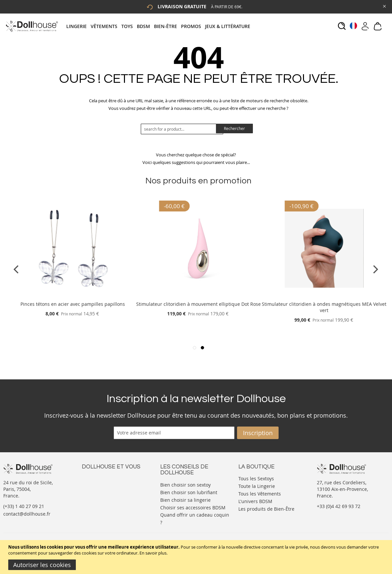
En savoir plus (153, 553)
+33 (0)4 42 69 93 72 (339, 506)
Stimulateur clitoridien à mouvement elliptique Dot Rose (198, 304)
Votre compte (96, 484)
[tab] (160, 26)
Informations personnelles (111, 491)
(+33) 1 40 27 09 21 (24, 506)
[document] (197, 557)
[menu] (160, 26)
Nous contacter (99, 478)
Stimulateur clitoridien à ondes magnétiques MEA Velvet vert (324, 307)
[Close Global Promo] (384, 6)
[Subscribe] (258, 433)
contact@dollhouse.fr (27, 514)
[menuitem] (78, 26)
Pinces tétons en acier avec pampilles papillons (73, 304)
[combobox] (182, 129)
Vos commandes (100, 498)
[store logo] (31, 26)
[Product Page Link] (73, 296)
